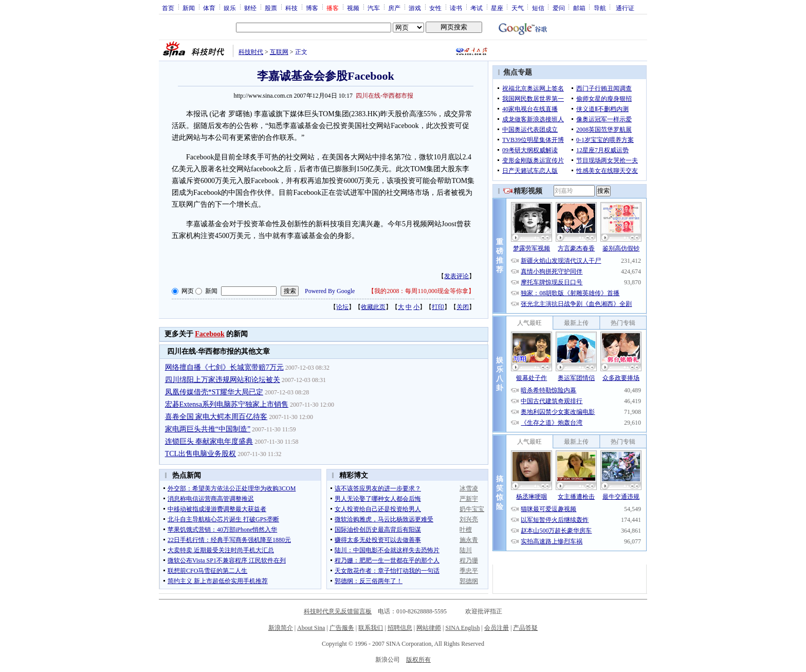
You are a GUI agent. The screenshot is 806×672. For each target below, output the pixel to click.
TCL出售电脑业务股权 (200, 454)
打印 (438, 307)
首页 (168, 8)
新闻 (189, 8)
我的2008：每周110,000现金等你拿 (421, 291)
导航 (600, 8)
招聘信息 (400, 628)
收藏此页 (373, 307)
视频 (353, 8)
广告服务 (342, 628)
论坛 (342, 307)
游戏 (415, 8)
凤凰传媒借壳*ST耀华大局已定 (214, 392)
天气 (518, 8)
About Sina (311, 628)
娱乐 (230, 8)
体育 (209, 8)
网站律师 (429, 628)
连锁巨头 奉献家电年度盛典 (209, 441)
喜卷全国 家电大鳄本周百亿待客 (216, 417)
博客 (312, 8)
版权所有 (418, 660)
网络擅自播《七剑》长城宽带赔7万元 (224, 367)
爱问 (559, 8)
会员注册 (497, 628)
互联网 (279, 52)
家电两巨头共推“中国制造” (208, 429)
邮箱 (579, 8)
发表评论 (456, 276)
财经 (250, 8)
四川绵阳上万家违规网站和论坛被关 (223, 380)
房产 (394, 8)
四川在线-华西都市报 (384, 96)
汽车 (374, 8)
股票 (271, 8)
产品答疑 (525, 628)
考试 (477, 8)
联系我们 (371, 628)
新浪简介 (281, 628)
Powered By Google (330, 291)
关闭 (463, 307)
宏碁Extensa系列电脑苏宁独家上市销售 (227, 404)
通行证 (625, 8)
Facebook (210, 334)
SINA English (462, 628)
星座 (497, 8)
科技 (291, 8)
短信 (538, 8)
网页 (188, 291)
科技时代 (251, 52)
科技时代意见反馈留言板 (338, 611)
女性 (435, 8)
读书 (456, 8)
